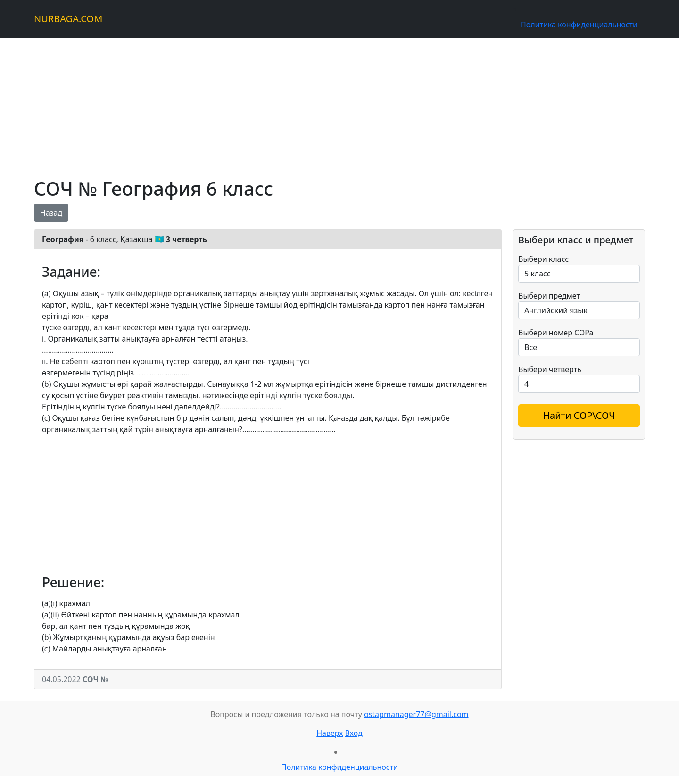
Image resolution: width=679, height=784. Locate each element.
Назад (51, 213)
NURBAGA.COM (68, 19)
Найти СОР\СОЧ (579, 415)
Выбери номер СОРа (556, 333)
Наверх (330, 733)
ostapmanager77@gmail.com (416, 714)
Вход (354, 733)
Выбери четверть (550, 369)
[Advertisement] (317, 104)
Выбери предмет (549, 296)
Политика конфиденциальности (579, 25)
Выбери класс (543, 259)
